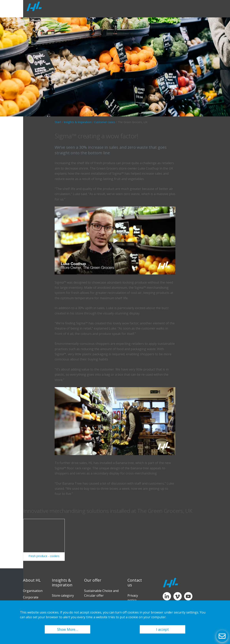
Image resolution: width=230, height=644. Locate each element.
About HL (32, 580)
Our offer (93, 580)
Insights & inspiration (78, 122)
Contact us (135, 583)
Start (58, 122)
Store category (63, 595)
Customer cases (105, 122)
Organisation (33, 591)
